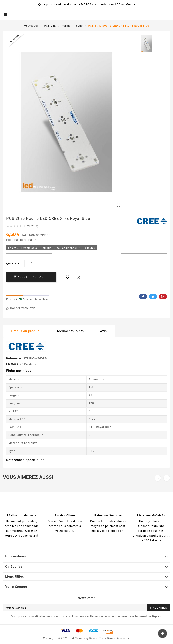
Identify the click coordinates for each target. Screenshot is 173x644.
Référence (14, 358)
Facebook (143, 297)
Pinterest (163, 297)
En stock (12, 364)
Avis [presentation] (103, 331)
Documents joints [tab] (70, 331)
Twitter (153, 297)
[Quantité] (32, 263)
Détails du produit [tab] (25, 331)
